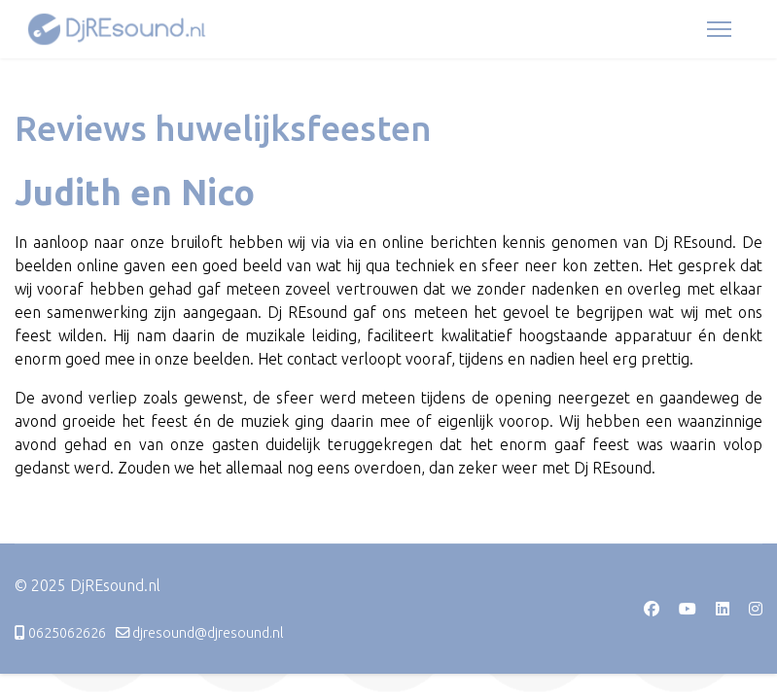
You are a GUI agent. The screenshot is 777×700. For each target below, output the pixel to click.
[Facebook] (652, 609)
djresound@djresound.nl (208, 633)
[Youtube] (688, 609)
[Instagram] (756, 609)
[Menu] (719, 29)
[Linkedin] (723, 609)
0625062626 (67, 633)
